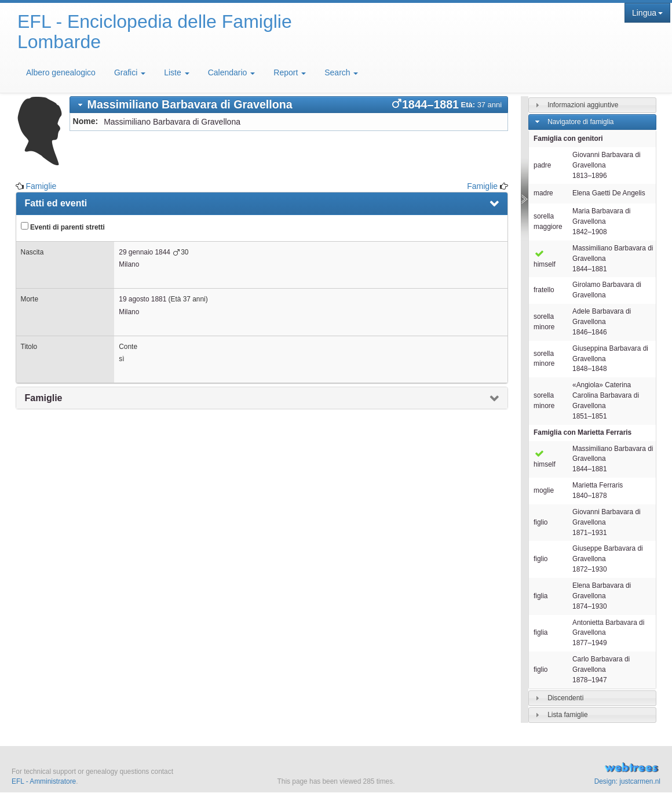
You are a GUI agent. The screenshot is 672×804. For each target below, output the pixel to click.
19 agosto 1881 (143, 299)
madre (543, 193)
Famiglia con (582, 432)
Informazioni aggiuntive (583, 105)
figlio (540, 522)
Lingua (647, 13)
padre (542, 165)
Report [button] (290, 72)
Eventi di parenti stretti (63, 227)
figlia (540, 596)
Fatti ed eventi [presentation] (56, 203)
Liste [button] (176, 72)
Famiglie (41, 186)
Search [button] (341, 72)
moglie (544, 490)
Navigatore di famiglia (580, 122)
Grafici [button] (130, 72)
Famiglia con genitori (568, 139)
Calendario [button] (232, 72)
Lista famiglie (567, 715)
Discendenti (565, 698)
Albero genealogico (61, 72)
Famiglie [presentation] (44, 398)
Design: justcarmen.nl (627, 781)
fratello (544, 290)
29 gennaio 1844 (145, 252)
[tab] (289, 105)
